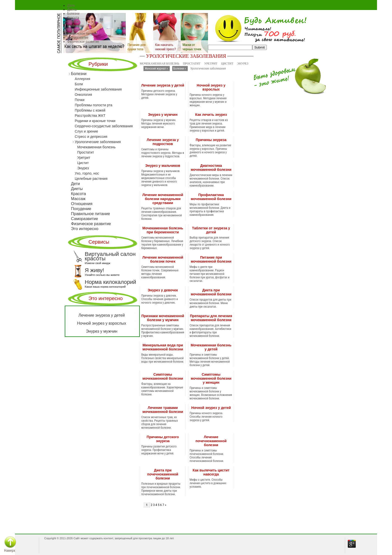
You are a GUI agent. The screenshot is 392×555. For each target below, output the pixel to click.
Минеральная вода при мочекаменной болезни (163, 347)
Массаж (73, 22)
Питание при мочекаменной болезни (211, 259)
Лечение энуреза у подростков (163, 142)
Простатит (192, 64)
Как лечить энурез (211, 115)
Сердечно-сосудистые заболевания (104, 126)
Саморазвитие (78, 38)
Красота (73, 18)
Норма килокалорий (105, 282)
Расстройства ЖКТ (90, 116)
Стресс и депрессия (91, 137)
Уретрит (211, 64)
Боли (79, 84)
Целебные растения (91, 179)
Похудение (75, 30)
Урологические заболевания (98, 142)
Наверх (10, 550)
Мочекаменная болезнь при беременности (163, 230)
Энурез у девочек (163, 290)
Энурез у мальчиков (163, 166)
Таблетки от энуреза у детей (211, 230)
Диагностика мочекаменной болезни (211, 168)
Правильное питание (82, 34)
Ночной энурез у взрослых (211, 87)
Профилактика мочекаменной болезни (211, 197)
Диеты (72, 10)
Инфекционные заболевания (98, 89)
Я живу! (89, 270)
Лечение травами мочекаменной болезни (163, 410)
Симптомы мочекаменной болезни (163, 376)
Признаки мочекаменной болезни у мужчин (163, 318)
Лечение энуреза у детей (163, 85)
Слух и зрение (86, 131)
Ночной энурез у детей (211, 408)
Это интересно (85, 229)
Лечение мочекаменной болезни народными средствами (163, 199)
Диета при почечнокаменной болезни (163, 474)
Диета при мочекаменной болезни (211, 292)
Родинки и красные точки (95, 121)
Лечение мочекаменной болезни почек (163, 259)
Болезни (73, 14)
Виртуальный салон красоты (104, 256)
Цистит (227, 64)
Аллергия (82, 79)
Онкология (83, 95)
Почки (80, 100)
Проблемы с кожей (90, 110)
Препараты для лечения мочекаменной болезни (211, 318)
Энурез (243, 64)
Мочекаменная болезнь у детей (211, 347)
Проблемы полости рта (93, 105)
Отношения (75, 26)
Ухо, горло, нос (87, 173)
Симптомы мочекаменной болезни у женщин (211, 378)
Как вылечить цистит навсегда (211, 472)
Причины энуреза (211, 140)
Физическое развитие (83, 42)
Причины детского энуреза (163, 439)
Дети (71, 6)
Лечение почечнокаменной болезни (211, 441)
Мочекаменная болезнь (159, 64)
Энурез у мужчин (163, 115)
